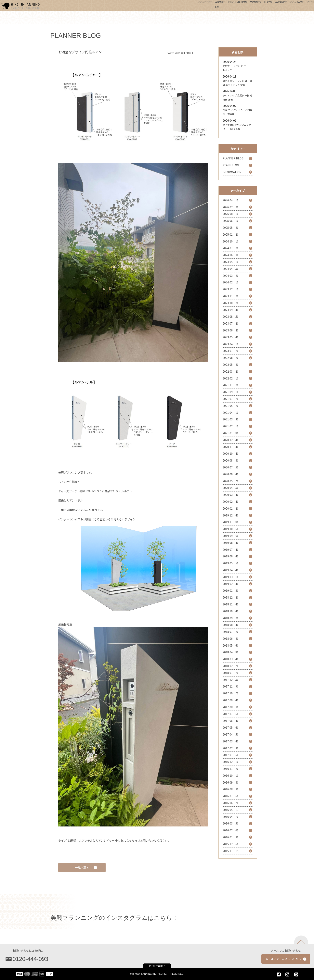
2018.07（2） (231, 632)
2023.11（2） (231, 296)
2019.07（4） (231, 550)
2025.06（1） (231, 221)
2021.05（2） (231, 406)
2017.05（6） (231, 727)
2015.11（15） (232, 851)
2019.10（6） (231, 529)
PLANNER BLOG (233, 158)
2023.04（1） (231, 344)
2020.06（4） (231, 474)
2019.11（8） (231, 522)
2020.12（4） (231, 440)
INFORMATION (237, 2)
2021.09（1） (231, 392)
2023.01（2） (231, 351)
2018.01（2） (231, 673)
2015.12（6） (231, 844)
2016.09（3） (231, 782)
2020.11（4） (231, 447)
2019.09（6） (231, 536)
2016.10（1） (231, 775)
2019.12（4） (231, 515)
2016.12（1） (231, 762)
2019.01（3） (231, 590)
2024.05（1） (231, 262)
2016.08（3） (231, 789)
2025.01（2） (231, 234)
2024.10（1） (231, 241)
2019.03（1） (231, 577)
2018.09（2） (231, 618)
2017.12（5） (231, 680)
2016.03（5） (231, 823)
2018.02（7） (231, 666)
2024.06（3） (231, 255)
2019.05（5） (231, 563)
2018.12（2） (231, 597)
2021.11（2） (231, 385)
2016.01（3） (231, 837)
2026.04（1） (231, 200)
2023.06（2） (231, 330)
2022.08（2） (231, 358)
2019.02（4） (231, 584)
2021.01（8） (231, 433)
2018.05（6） (231, 645)
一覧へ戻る (82, 867)
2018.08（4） (231, 625)
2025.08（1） (231, 214)
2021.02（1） (231, 426)
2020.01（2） (231, 508)
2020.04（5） (231, 488)
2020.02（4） (231, 502)
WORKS (255, 2)
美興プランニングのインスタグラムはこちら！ (114, 918)
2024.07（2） (231, 248)
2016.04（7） (231, 817)
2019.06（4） (231, 556)
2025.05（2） (231, 228)
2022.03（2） (231, 371)
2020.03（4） (231, 495)
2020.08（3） (231, 460)
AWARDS (281, 2)
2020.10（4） (231, 453)
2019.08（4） (231, 543)
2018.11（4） (231, 604)
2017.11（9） (231, 686)
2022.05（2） (231, 365)
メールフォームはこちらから (283, 959)
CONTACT (297, 2)
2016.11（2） (231, 769)
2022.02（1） (231, 378)
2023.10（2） (231, 303)
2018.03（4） (231, 659)
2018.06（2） (231, 639)
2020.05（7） (231, 481)
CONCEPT (205, 2)
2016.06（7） (231, 803)
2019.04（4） (231, 570)
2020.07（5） (231, 467)
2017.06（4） (231, 721)
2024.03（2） (231, 276)
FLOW (268, 2)
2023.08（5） (231, 316)
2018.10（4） (231, 611)
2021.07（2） (231, 399)
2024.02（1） (231, 282)
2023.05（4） (231, 337)
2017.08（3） (231, 707)
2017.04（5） (231, 734)
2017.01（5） (231, 755)
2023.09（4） (231, 310)
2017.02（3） (231, 748)
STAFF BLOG (231, 165)
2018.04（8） (231, 652)
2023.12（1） (231, 289)
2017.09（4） (231, 700)
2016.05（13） (232, 810)
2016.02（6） (231, 830)
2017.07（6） (231, 714)
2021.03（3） (231, 419)
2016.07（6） (231, 796)
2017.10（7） (231, 693)
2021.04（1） (231, 413)
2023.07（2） (231, 323)
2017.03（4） (231, 741)
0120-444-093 (30, 959)
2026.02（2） (231, 207)
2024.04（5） (231, 269)
